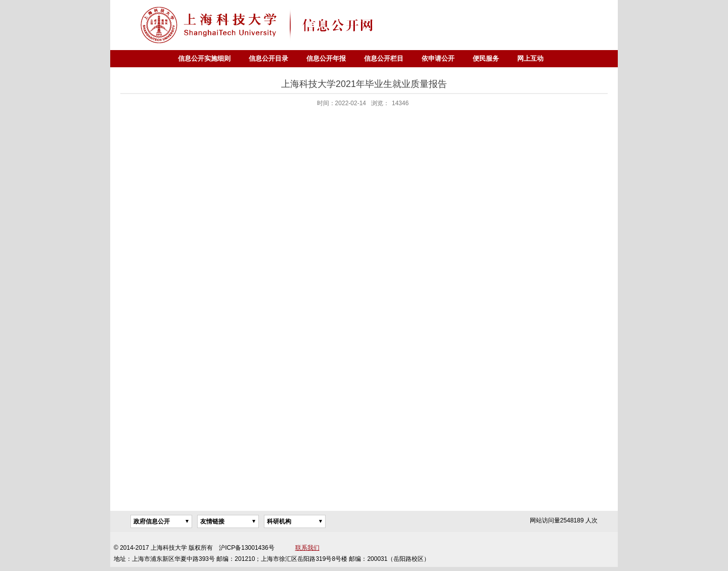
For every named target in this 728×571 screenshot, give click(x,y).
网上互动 (530, 58)
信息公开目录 (268, 58)
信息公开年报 (326, 58)
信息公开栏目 (384, 58)
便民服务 (486, 58)
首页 (160, 59)
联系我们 (307, 548)
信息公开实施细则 (204, 58)
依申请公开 (438, 58)
